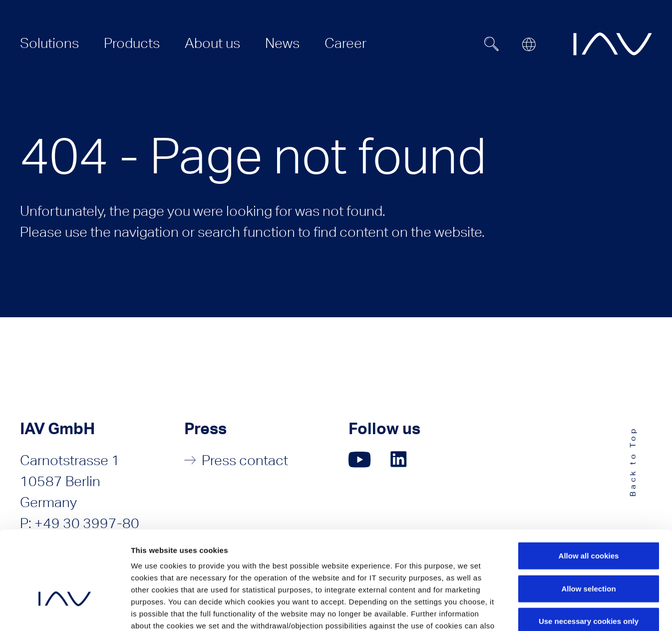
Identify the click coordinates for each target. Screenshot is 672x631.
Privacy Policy (214, 571)
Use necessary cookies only (589, 554)
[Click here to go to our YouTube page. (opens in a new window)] (360, 459)
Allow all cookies (589, 489)
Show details (524, 611)
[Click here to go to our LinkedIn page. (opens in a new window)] (400, 459)
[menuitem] (49, 43)
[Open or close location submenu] (529, 44)
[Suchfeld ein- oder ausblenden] (492, 44)
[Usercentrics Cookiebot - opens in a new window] (65, 612)
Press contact (245, 460)
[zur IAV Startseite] (613, 44)
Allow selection (588, 522)
